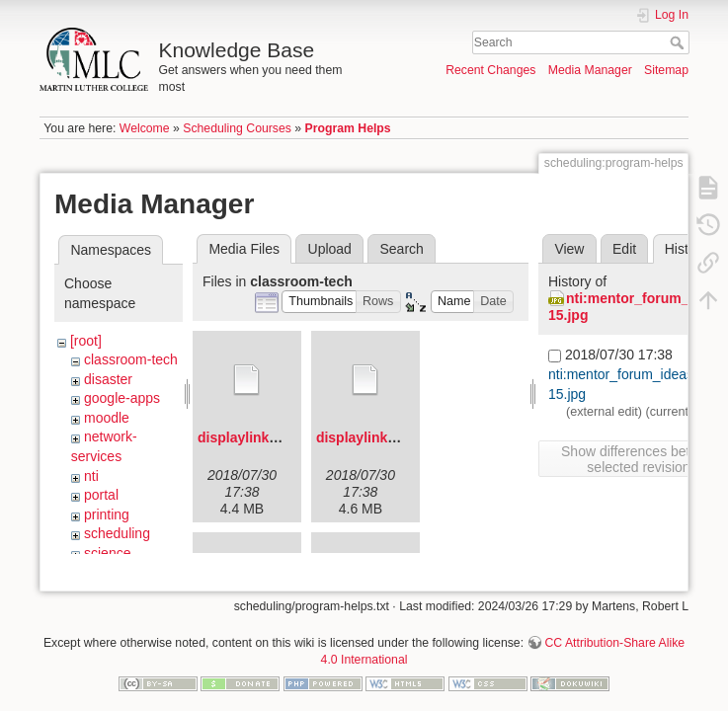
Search (679, 42)
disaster (108, 379)
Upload (330, 249)
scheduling (117, 533)
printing (107, 514)
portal (101, 495)
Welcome (145, 128)
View (569, 249)
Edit (624, 249)
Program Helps (348, 128)
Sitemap (666, 70)
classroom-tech (131, 359)
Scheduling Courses (237, 128)
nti (91, 476)
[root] (86, 341)
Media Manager (590, 70)
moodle (107, 418)
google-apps (122, 398)
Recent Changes (490, 70)
